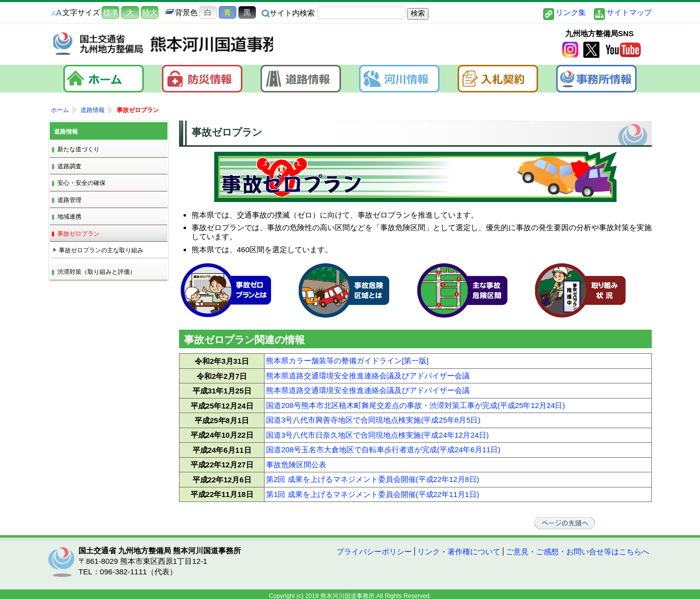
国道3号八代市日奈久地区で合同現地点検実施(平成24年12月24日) (378, 430)
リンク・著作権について (459, 544)
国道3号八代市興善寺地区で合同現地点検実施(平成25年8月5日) (373, 416)
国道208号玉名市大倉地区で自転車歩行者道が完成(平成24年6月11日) (383, 444)
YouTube (623, 51)
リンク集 (571, 12)
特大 (150, 12)
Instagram (570, 51)
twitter (591, 51)
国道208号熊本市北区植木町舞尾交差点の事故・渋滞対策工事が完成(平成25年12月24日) (416, 402)
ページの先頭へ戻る (591, 515)
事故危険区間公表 (296, 459)
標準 (111, 12)
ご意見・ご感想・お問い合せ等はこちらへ (578, 544)
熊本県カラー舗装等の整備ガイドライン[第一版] (347, 360)
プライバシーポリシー (374, 544)
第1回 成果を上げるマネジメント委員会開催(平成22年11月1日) (373, 487)
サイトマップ (629, 12)
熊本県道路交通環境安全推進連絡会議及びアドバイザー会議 (368, 374)
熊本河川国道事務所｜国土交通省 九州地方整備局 (179, 45)
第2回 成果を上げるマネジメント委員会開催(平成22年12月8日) (373, 473)
